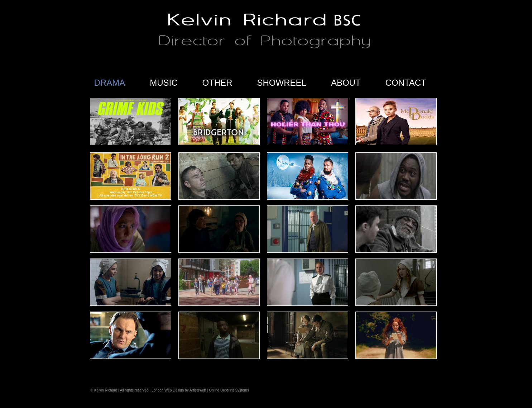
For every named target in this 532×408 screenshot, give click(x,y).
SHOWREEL (282, 83)
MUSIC (164, 83)
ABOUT (346, 83)
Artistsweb (198, 390)
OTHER (217, 83)
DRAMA (110, 83)
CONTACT (406, 83)
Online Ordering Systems (229, 390)
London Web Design (168, 390)
